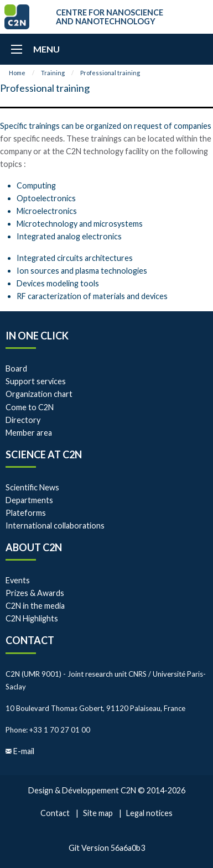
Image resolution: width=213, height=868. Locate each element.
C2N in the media (35, 606)
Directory (23, 420)
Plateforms (26, 513)
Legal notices (149, 813)
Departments (29, 500)
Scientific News (32, 487)
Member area (29, 433)
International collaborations (55, 525)
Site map (98, 813)
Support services (36, 381)
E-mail (24, 751)
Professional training (110, 73)
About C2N (34, 547)
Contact (30, 640)
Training (53, 73)
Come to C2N (30, 407)
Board (16, 368)
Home (17, 73)
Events (18, 580)
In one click (37, 336)
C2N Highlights (32, 618)
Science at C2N (44, 454)
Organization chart (39, 394)
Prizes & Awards (35, 593)
